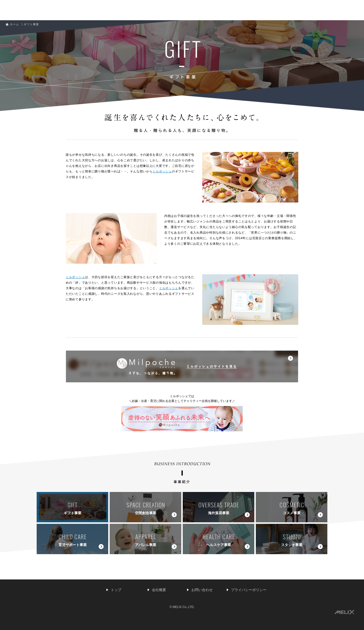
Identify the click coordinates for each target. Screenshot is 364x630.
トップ (116, 590)
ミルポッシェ (162, 171)
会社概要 (159, 590)
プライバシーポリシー (249, 590)
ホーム (14, 24)
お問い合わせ (202, 590)
